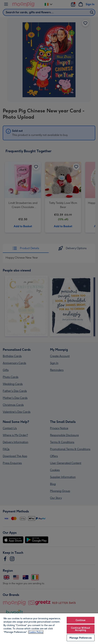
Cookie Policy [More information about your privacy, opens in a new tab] (36, 632)
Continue (81, 620)
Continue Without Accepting (81, 629)
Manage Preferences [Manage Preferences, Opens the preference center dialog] (81, 638)
